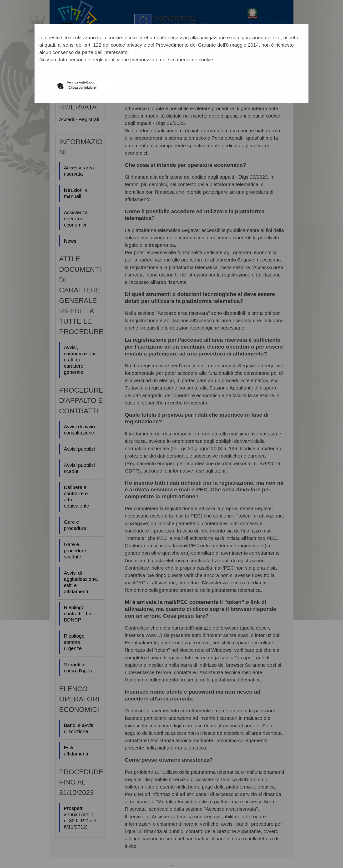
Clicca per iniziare (82, 88)
